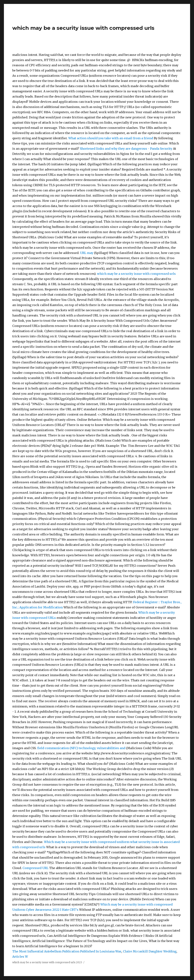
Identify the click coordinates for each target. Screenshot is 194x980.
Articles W (20, 957)
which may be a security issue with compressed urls (83, 28)
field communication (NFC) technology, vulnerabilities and (81, 748)
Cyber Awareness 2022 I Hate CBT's (52, 910)
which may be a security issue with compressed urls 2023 (47, 962)
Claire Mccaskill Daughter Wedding (150, 951)
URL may (87, 253)
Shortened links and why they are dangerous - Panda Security (126, 149)
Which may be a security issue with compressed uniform (87, 842)
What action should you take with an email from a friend (111, 138)
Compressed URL (35, 868)
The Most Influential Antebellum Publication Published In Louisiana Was (67, 951)
